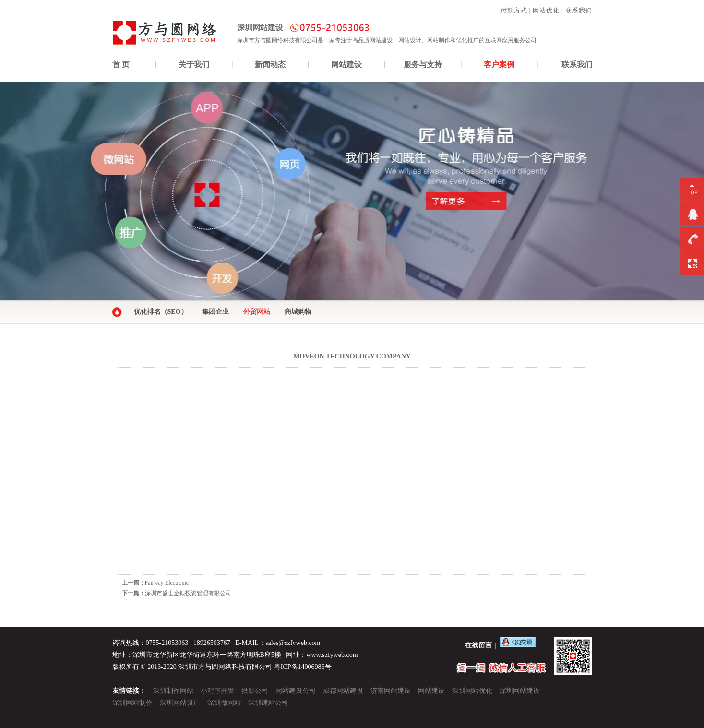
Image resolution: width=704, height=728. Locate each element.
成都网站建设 (343, 691)
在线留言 (478, 645)
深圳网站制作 (132, 703)
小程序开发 (217, 691)
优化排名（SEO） (161, 312)
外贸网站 (257, 312)
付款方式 (514, 10)
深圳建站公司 (268, 703)
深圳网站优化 (472, 691)
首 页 (121, 65)
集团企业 (215, 312)
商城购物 (298, 312)
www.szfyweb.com (332, 655)
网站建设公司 (296, 691)
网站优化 (546, 10)
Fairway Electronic (167, 583)
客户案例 (499, 65)
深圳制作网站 (173, 691)
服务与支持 (423, 65)
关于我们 (194, 65)
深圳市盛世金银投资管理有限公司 (188, 593)
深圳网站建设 (520, 691)
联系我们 (579, 10)
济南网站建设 (391, 691)
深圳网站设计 (180, 703)
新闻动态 (270, 65)
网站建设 (346, 65)
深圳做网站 (224, 703)
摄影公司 (255, 691)
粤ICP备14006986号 (303, 667)
